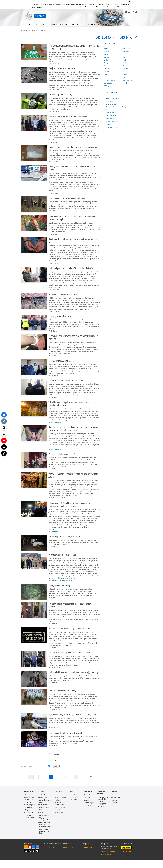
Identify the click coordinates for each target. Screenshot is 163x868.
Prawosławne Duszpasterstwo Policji (44, 839)
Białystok (106, 48)
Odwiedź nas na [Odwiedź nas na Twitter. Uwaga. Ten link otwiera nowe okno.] (30, 859)
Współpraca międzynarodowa (45, 827)
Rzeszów (106, 69)
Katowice (106, 54)
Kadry (107, 124)
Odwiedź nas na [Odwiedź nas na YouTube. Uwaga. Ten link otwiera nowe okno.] (30, 855)
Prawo (71, 800)
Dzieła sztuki (109, 110)
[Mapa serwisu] (129, 12)
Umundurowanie (45, 824)
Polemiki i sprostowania (29, 825)
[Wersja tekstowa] (133, 12)
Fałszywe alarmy (110, 115)
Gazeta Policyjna (108, 80)
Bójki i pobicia (109, 101)
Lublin (105, 60)
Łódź (122, 60)
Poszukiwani (29, 816)
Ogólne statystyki (61, 806)
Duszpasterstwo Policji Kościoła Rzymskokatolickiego (46, 833)
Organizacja (43, 813)
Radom (123, 66)
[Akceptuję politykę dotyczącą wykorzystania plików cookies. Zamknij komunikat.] (129, 2)
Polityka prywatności (107, 863)
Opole (122, 63)
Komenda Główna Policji (45, 809)
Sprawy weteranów (115, 809)
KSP (122, 57)
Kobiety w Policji (110, 127)
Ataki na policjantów (111, 98)
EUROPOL (124, 77)
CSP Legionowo (108, 83)
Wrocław (105, 71)
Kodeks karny (60, 813)
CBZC (105, 77)
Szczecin (123, 69)
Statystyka (58, 800)
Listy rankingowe (89, 811)
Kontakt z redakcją (68, 856)
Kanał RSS (26, 855)
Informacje (59, 803)
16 (82, 785)
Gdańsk (105, 51)
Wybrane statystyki (58, 809)
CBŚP (122, 74)
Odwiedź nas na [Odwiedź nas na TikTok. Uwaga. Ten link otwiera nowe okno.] (33, 859)
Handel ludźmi (109, 118)
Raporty (58, 818)
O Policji (41, 800)
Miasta (50, 763)
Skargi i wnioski (117, 806)
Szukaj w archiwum (32, 776)
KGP (104, 74)
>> (92, 785)
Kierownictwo (44, 806)
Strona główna (29, 30)
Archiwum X (29, 810)
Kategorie (50, 768)
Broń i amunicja (110, 104)
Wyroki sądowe (74, 808)
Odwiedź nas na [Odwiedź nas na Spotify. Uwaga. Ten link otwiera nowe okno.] (37, 859)
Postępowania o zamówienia (103, 806)
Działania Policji (30, 800)
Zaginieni (28, 818)
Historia (42, 818)
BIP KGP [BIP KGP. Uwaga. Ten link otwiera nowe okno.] (52, 856)
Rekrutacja (87, 814)
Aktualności (39, 30)
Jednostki (42, 803)
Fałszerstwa (109, 113)
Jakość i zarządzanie (112, 121)
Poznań (105, 66)
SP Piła (123, 83)
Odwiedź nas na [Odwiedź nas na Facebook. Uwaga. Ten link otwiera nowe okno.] (33, 855)
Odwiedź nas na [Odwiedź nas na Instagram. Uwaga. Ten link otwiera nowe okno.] (37, 855)
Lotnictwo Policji (30, 821)
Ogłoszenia (87, 809)
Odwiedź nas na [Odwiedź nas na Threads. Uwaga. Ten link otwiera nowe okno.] (26, 859)
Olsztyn (105, 63)
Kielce (122, 54)
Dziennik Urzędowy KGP (75, 804)
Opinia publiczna (61, 821)
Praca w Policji (88, 800)
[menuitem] (33, 24)
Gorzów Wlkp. (125, 51)
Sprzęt (41, 821)
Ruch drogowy (30, 813)
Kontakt (114, 800)
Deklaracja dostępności (89, 856)
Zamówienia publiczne (101, 801)
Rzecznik (115, 803)
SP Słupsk (106, 86)
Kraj (122, 71)
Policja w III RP (44, 816)
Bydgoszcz (124, 48)
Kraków (105, 57)
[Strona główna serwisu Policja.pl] (126, 12)
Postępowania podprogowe (102, 811)
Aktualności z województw (29, 807)
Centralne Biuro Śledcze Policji (115, 107)
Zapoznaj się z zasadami (108, 860)
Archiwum (48, 30)
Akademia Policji (126, 80)
